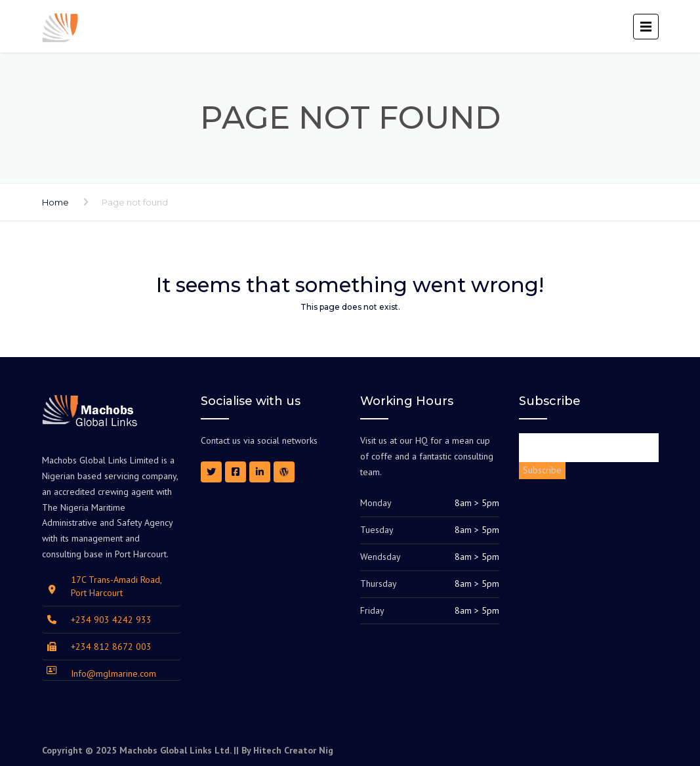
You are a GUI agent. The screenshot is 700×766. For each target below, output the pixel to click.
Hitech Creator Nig (293, 750)
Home (55, 202)
